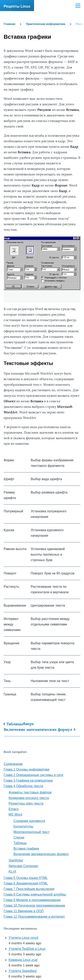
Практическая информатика (46, 24)
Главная (9, 24)
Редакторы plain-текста (26, 803)
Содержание (13, 764)
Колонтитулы (23, 826)
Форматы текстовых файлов (30, 792)
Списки (19, 837)
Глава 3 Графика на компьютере (28, 780)
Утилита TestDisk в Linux (27, 949)
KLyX (12, 871)
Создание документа (29, 821)
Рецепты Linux (17, 6)
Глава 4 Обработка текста (23, 786)
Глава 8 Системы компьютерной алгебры (35, 894)
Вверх (28, 724)
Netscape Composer (23, 866)
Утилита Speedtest (23, 971)
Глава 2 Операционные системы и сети (33, 775)
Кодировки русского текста (29, 798)
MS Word (15, 815)
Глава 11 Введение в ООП (24, 911)
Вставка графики (26, 849)
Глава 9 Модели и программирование (32, 900)
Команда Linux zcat (23, 960)
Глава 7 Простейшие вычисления (29, 889)
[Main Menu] (78, 6)
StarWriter (16, 860)
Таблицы (15, 724)
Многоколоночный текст (32, 832)
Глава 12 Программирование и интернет (34, 917)
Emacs (14, 809)
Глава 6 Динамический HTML (26, 883)
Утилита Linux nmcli (23, 938)
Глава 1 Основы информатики (27, 769)
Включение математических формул (38, 729)
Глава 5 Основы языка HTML (26, 878)
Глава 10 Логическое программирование (34, 906)
